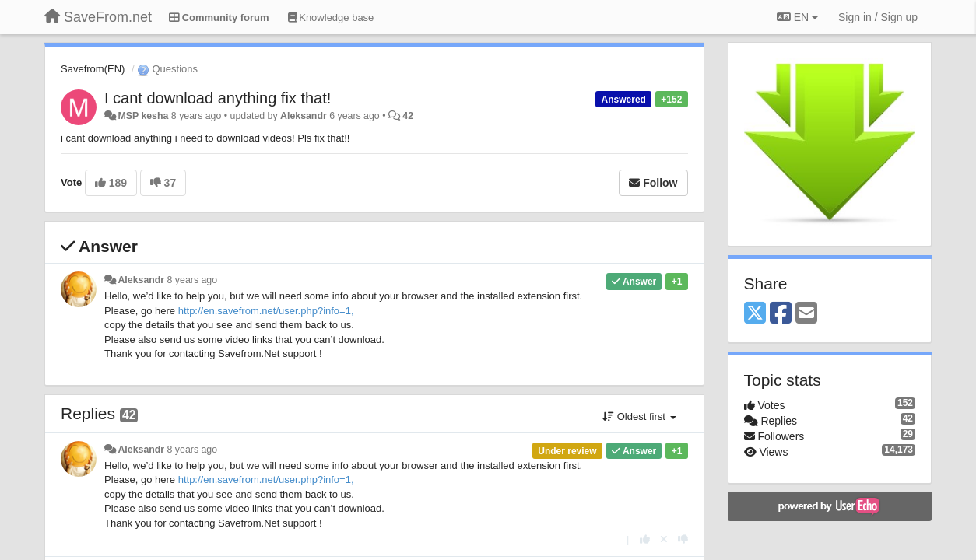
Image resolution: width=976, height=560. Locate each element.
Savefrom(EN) (93, 69)
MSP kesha (143, 116)
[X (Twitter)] (755, 314)
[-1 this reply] (683, 539)
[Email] (806, 314)
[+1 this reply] (645, 539)
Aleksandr (304, 116)
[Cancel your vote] (664, 539)
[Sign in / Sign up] (878, 17)
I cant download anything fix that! (218, 98)
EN (797, 17)
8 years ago (193, 280)
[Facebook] (781, 314)
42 (408, 116)
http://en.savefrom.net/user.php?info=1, (266, 311)
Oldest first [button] (639, 416)
